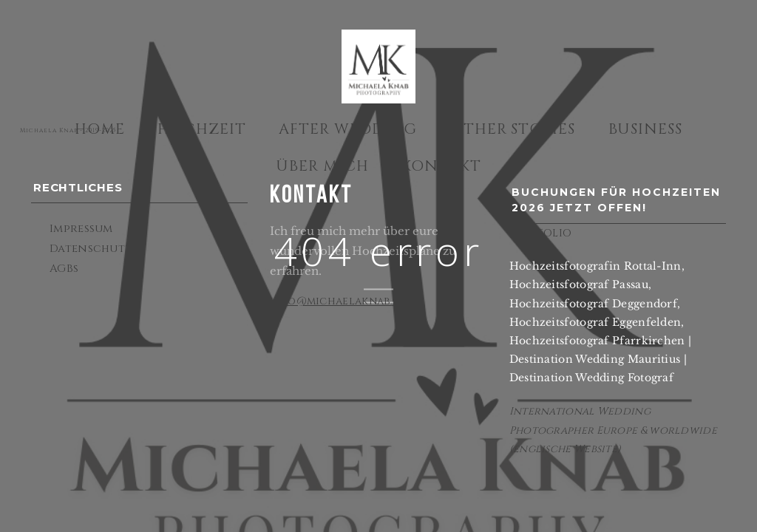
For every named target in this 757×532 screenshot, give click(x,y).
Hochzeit (202, 129)
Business (646, 129)
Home (100, 129)
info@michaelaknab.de (339, 301)
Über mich (322, 166)
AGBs (64, 269)
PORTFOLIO (541, 233)
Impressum (81, 229)
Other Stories (513, 129)
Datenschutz (91, 249)
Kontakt (441, 166)
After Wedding (348, 129)
